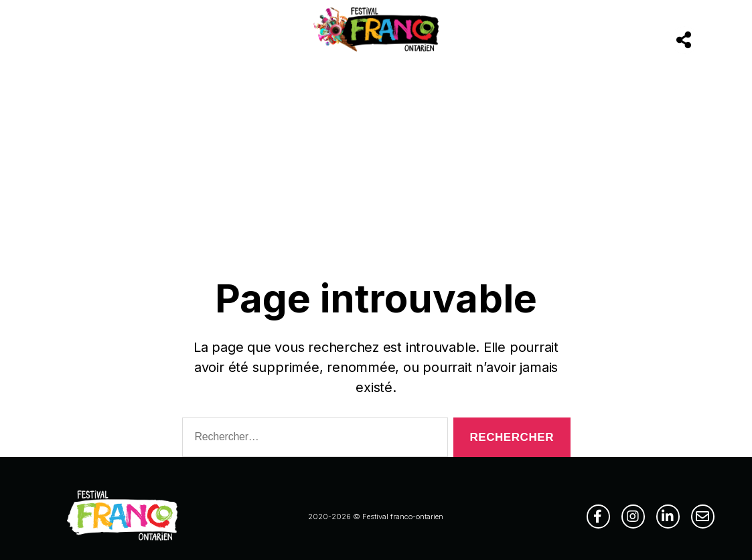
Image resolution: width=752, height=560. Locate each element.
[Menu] (56, 41)
